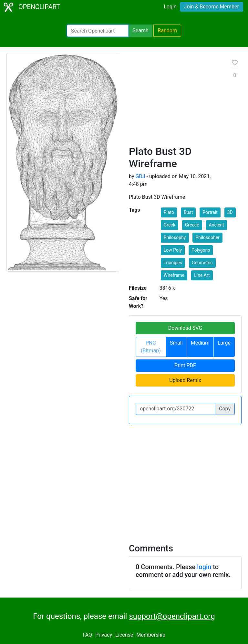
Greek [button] (170, 225)
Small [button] (176, 343)
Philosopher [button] (207, 237)
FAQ (87, 635)
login (204, 567)
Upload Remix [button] (185, 380)
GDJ (140, 176)
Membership (151, 635)
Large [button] (224, 343)
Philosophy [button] (175, 237)
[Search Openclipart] (98, 31)
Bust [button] (188, 212)
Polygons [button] (201, 250)
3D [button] (230, 212)
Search (140, 30)
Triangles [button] (173, 263)
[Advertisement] (175, 102)
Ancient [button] (217, 225)
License (124, 635)
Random (167, 30)
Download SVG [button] (185, 328)
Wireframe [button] (174, 275)
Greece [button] (192, 225)
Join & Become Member (212, 7)
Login (170, 7)
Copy (225, 409)
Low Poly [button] (173, 250)
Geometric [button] (202, 263)
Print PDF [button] (185, 365)
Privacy (104, 635)
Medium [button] (200, 343)
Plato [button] (169, 212)
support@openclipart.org (172, 616)
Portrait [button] (210, 212)
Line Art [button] (202, 275)
